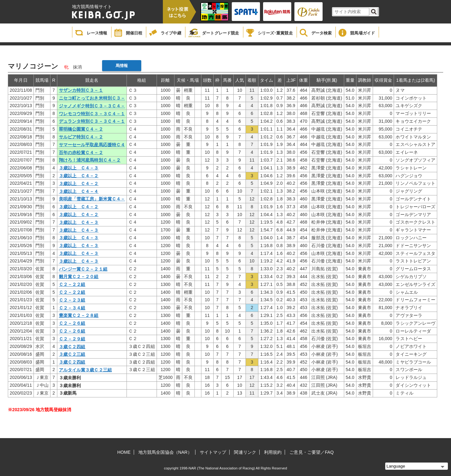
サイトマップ (213, 452)
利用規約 (273, 452)
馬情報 (122, 66)
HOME (124, 452)
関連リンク (245, 452)
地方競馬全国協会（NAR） (165, 452)
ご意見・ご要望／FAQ (311, 452)
